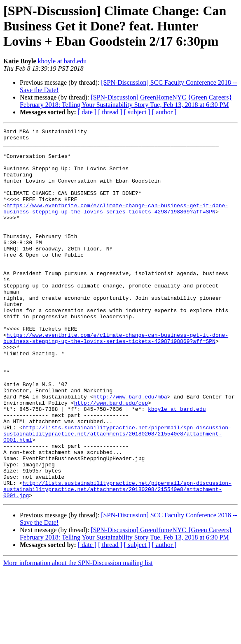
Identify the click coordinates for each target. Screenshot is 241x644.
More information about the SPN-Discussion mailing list (78, 637)
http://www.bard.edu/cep (111, 458)
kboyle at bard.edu (62, 61)
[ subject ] (137, 112)
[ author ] (164, 112)
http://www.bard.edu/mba (130, 451)
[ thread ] (110, 112)
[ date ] (87, 112)
